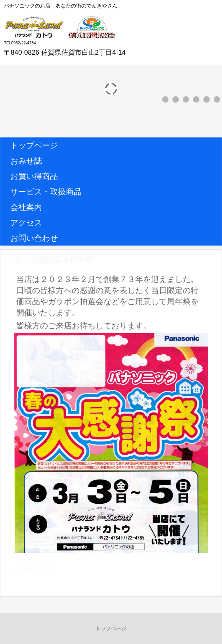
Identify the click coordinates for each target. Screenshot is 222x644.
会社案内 (26, 207)
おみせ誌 (26, 161)
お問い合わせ (34, 238)
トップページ (34, 145)
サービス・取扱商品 (46, 192)
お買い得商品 (34, 176)
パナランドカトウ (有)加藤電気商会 (62, 28)
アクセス (26, 223)
